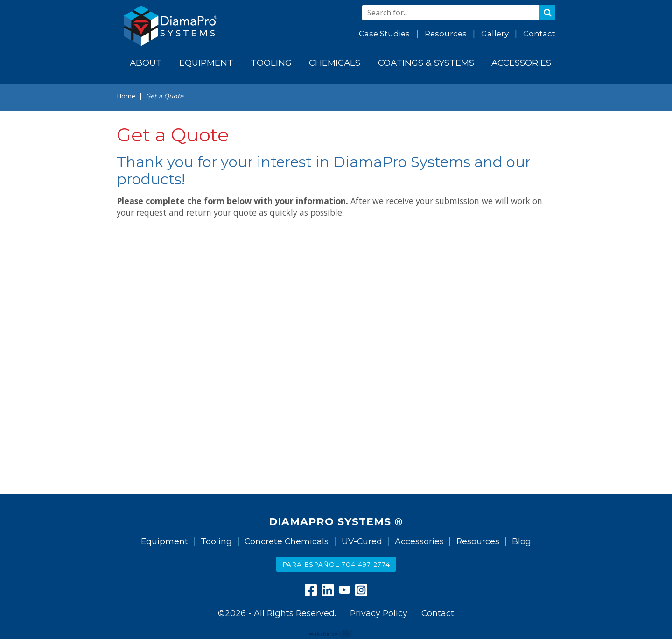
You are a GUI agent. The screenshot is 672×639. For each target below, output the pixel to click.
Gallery (495, 34)
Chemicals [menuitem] (335, 63)
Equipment (164, 541)
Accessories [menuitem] (521, 63)
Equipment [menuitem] (206, 63)
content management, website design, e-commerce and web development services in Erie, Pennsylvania (336, 633)
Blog (521, 541)
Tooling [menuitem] (271, 63)
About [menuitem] (146, 63)
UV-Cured (362, 541)
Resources (446, 34)
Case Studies (384, 34)
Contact (539, 34)
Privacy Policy (379, 613)
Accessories (419, 541)
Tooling (216, 541)
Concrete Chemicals (287, 541)
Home (126, 96)
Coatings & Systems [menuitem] (426, 63)
